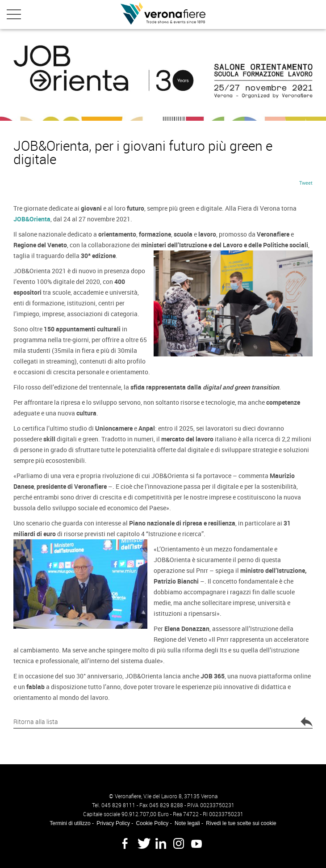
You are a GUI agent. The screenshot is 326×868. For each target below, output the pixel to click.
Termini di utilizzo (70, 823)
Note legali (187, 823)
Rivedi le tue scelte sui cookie (241, 823)
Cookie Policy (153, 823)
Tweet (306, 183)
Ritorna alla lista (163, 723)
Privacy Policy (113, 823)
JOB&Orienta (32, 219)
